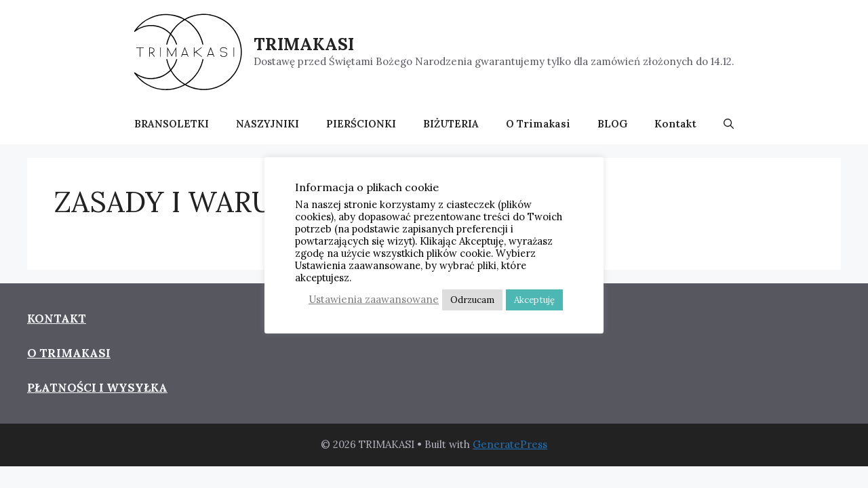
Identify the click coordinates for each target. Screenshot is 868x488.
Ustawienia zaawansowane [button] (374, 299)
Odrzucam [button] (472, 300)
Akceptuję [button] (534, 300)
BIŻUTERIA (451, 124)
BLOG (612, 124)
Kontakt (675, 124)
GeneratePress (510, 444)
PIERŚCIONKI (361, 124)
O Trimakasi (538, 124)
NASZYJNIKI (268, 124)
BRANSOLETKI (172, 124)
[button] (729, 124)
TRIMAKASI (304, 44)
